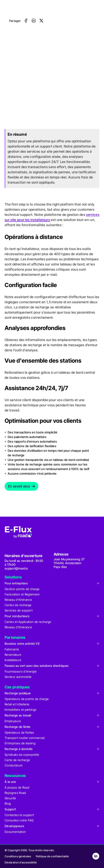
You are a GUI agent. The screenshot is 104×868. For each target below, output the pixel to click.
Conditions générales (18, 856)
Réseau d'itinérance (18, 600)
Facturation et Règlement (22, 594)
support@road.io (16, 568)
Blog (8, 803)
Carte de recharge (17, 760)
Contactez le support (19, 815)
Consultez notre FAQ (19, 820)
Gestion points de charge (22, 589)
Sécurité (10, 798)
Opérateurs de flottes (19, 732)
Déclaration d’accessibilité (21, 862)
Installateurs (13, 660)
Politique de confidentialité (52, 856)
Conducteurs (14, 765)
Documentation (15, 832)
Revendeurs (13, 655)
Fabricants (12, 649)
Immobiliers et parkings (20, 710)
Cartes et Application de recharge (28, 622)
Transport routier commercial (25, 738)
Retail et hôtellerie (17, 704)
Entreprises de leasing (20, 743)
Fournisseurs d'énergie (21, 671)
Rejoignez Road (15, 793)
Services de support (19, 610)
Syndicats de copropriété (22, 755)
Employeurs (13, 721)
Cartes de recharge (18, 605)
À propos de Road (17, 787)
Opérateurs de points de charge (27, 699)
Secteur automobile (18, 677)
